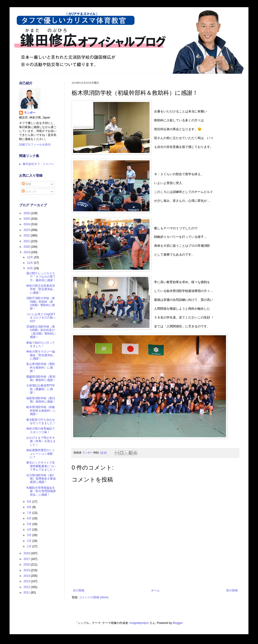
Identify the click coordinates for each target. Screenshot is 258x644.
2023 (27, 230)
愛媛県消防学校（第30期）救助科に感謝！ (41, 378)
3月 (30, 535)
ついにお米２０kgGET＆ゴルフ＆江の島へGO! (41, 318)
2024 (27, 224)
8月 (30, 507)
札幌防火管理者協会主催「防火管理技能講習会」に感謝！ (41, 491)
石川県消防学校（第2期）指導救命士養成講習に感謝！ (41, 479)
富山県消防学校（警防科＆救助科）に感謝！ (41, 367)
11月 (30, 263)
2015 (27, 570)
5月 (30, 524)
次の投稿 (79, 590)
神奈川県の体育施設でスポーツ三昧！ (41, 430)
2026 (27, 213)
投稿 (26, 184)
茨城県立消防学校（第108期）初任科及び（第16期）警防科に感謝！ (41, 332)
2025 (27, 219)
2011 (27, 593)
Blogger (178, 623)
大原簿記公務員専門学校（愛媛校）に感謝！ (41, 389)
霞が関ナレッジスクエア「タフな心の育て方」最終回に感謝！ (41, 277)
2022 (27, 235)
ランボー (30, 113)
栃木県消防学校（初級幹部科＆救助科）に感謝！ (41, 411)
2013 (27, 581)
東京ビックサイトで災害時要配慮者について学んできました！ (41, 466)
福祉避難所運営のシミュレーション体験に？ (41, 454)
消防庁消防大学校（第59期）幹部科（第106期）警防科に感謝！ (41, 303)
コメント (29, 191)
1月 (30, 546)
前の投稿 (232, 590)
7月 (30, 513)
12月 (30, 257)
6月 (30, 518)
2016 (27, 565)
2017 (27, 559)
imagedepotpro (139, 623)
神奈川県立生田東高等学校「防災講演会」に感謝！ (41, 289)
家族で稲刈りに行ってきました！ (41, 344)
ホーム (155, 590)
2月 (30, 541)
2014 (27, 576)
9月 (30, 502)
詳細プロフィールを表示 (35, 145)
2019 (27, 252)
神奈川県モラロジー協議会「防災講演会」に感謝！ (41, 355)
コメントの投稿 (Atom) (94, 597)
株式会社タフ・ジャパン (38, 164)
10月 (30, 268)
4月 (30, 530)
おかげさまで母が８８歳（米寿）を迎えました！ (41, 441)
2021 (27, 241)
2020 (27, 247)
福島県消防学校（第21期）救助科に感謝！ (41, 400)
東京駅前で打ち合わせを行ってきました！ (41, 421)
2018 (27, 553)
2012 (27, 587)
